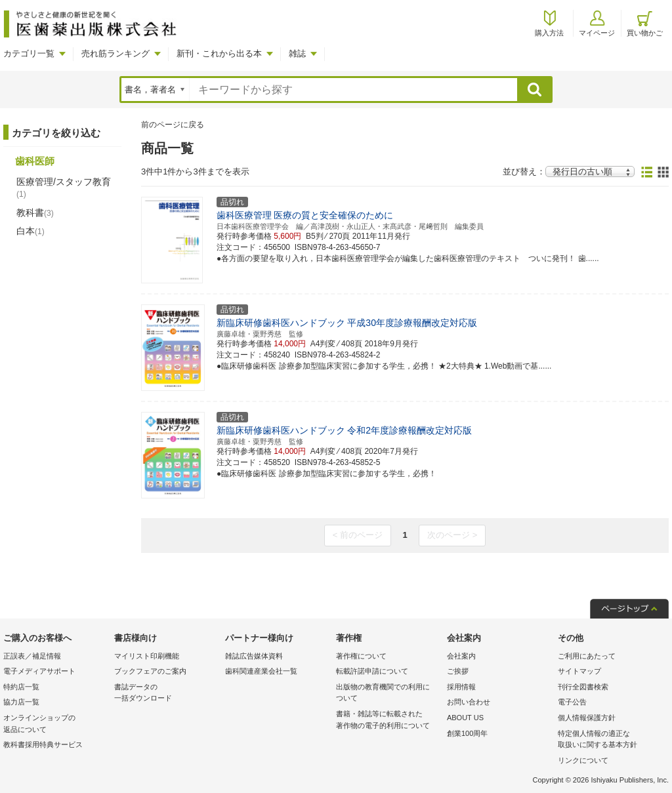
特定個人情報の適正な (610, 740)
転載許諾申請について (372, 671)
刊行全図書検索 (583, 687)
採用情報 (461, 687)
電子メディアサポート (39, 671)
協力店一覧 (21, 702)
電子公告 (572, 702)
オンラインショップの (55, 724)
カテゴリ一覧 (29, 53)
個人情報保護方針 (587, 718)
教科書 (35, 213)
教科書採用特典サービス (43, 744)
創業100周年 (467, 733)
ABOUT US (465, 718)
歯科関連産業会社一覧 (261, 671)
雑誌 (297, 53)
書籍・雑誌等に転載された (388, 721)
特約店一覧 (21, 687)
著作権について (361, 656)
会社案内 (461, 656)
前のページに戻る (173, 125)
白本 (31, 231)
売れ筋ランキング (115, 53)
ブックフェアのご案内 (150, 671)
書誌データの (166, 694)
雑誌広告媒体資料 (254, 656)
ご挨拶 (458, 671)
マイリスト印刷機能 (147, 656)
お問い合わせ (469, 702)
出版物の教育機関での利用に (388, 694)
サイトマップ (579, 671)
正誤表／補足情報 (32, 656)
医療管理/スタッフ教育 (64, 188)
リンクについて (583, 760)
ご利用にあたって (587, 656)
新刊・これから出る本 (219, 53)
